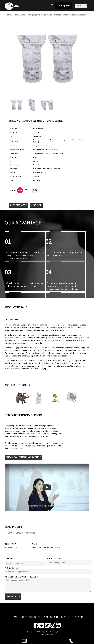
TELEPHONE (10, 544)
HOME (14, 617)
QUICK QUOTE (63, 6)
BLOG (56, 617)
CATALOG (47, 617)
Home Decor (20, 15)
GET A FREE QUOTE (18, 205)
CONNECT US (13, 597)
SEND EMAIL (37, 205)
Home (9, 15)
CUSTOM (66, 617)
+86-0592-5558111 (13, 547)
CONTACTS (78, 617)
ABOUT (23, 617)
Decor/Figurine (34, 15)
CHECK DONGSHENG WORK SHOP (23, 457)
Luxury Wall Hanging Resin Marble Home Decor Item (65, 15)
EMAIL (34, 544)
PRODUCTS (34, 617)
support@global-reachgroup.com (46, 547)
